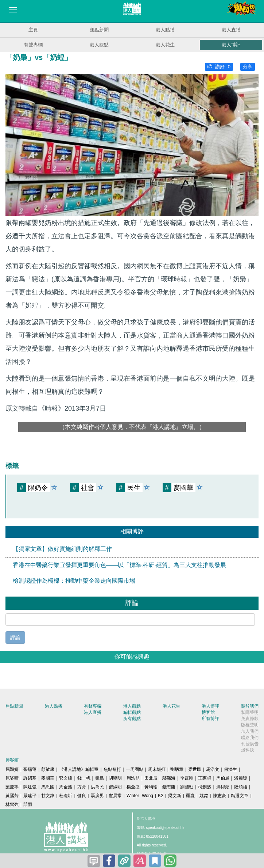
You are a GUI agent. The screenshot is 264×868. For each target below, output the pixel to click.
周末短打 (157, 769)
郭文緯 (66, 778)
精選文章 (240, 796)
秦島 (100, 778)
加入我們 (250, 731)
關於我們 (250, 706)
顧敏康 (48, 769)
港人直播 (231, 30)
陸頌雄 (241, 787)
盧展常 (115, 796)
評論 (15, 637)
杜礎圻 (66, 796)
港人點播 (165, 30)
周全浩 (66, 787)
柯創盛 (205, 787)
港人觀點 (99, 45)
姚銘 (204, 796)
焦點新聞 (99, 30)
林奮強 (12, 804)
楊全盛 (133, 787)
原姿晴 (12, 778)
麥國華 (48, 778)
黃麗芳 (12, 796)
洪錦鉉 (223, 787)
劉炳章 (177, 769)
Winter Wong (140, 796)
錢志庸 (169, 787)
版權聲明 (250, 725)
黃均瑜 (151, 787)
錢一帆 (84, 778)
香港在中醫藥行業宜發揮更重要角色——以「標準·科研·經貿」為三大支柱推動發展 (119, 565)
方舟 (82, 787)
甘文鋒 (48, 796)
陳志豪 (220, 796)
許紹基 (30, 778)
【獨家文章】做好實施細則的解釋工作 (62, 549)
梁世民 (195, 769)
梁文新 (175, 796)
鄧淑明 (115, 787)
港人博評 (231, 45)
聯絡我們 (250, 738)
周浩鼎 (133, 778)
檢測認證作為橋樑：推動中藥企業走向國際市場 (74, 581)
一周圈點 (135, 769)
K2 (161, 796)
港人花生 (165, 45)
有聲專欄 (33, 45)
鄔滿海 (169, 778)
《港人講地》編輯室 (79, 769)
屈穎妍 (12, 769)
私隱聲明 (250, 712)
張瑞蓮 (30, 769)
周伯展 (223, 778)
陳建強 (30, 787)
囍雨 (28, 804)
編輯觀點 (132, 712)
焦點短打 (112, 769)
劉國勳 (187, 787)
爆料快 (248, 750)
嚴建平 (30, 796)
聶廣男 (97, 796)
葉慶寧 (12, 787)
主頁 (33, 30)
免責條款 (250, 719)
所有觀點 (132, 719)
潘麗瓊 (241, 778)
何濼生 (230, 769)
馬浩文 (213, 769)
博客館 (208, 712)
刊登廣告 (250, 744)
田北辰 (151, 778)
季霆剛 (187, 778)
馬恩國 (48, 787)
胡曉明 (115, 778)
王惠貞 (205, 778)
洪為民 (97, 787)
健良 (82, 796)
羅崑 (190, 796)
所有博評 (210, 719)
